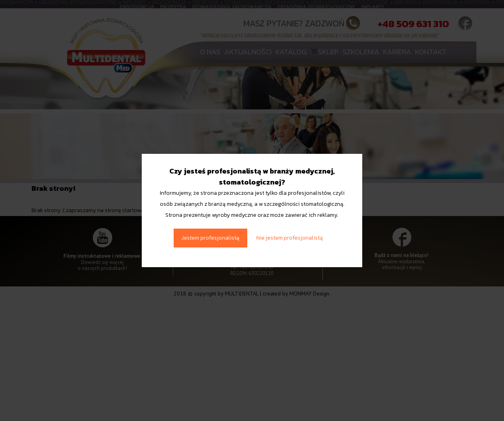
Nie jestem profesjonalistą (290, 238)
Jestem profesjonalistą (210, 238)
